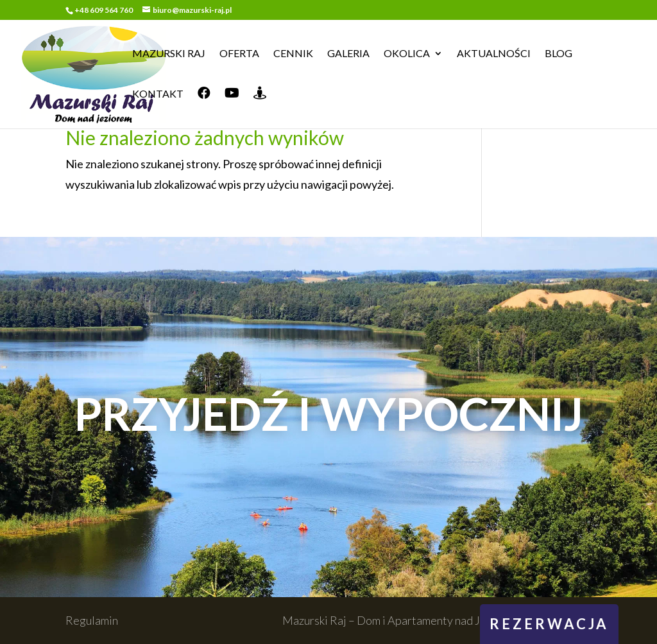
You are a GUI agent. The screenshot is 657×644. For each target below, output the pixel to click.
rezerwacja (549, 624)
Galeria (348, 54)
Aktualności (494, 54)
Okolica (407, 54)
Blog (559, 54)
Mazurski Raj (169, 54)
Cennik (293, 54)
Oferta (239, 54)
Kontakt (158, 94)
